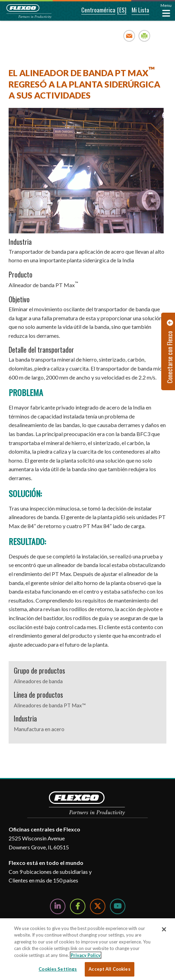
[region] (87, 949)
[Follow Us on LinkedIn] (58, 906)
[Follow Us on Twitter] (98, 906)
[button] (94, 10)
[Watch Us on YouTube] (118, 906)
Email (129, 36)
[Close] (164, 929)
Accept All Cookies (109, 969)
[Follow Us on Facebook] (78, 906)
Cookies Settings (58, 969)
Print (145, 36)
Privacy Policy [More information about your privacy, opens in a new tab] (86, 955)
